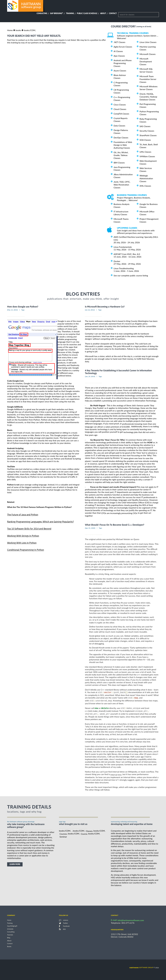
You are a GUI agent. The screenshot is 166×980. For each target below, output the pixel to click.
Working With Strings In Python (23, 536)
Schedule (10, 930)
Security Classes (147, 131)
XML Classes (145, 186)
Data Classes (119, 126)
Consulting (42, 13)
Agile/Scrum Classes (123, 47)
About (103, 13)
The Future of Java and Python (23, 515)
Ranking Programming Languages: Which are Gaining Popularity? (40, 522)
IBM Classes (119, 163)
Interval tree (116, 776)
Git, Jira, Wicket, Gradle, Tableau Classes (121, 155)
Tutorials (10, 936)
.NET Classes (119, 42)
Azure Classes (120, 71)
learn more (15, 865)
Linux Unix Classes (148, 42)
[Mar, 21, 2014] (12, 310)
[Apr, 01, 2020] (90, 528)
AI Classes (118, 51)
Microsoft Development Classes (146, 61)
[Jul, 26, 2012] (90, 310)
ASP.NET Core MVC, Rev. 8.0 (127, 254)
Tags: (23, 310)
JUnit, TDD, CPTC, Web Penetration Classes (122, 185)
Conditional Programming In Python (26, 550)
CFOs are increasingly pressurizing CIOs (119, 513)
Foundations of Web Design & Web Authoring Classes (123, 145)
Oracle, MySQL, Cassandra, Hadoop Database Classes (148, 97)
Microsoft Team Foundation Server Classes (148, 79)
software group (141, 968)
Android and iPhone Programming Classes (123, 63)
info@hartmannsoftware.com (131, 921)
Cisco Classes (120, 105)
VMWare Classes (147, 156)
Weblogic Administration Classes (146, 178)
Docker (117, 261)
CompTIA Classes (121, 114)
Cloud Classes (120, 109)
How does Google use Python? (23, 307)
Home (10, 30)
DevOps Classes (121, 138)
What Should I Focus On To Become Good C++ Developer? (115, 525)
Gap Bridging (57, 13)
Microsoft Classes (148, 54)
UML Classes (145, 152)
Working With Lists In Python (22, 543)
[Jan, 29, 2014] (90, 376)
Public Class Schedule (87, 13)
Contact (113, 13)
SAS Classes (145, 126)
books (18, 30)
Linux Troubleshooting (124, 268)
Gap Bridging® (12, 927)
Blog (9, 939)
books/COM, (30, 30)
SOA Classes (145, 140)
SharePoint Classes (148, 135)
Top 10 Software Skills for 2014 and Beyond (29, 529)
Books (9, 947)
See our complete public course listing (131, 275)
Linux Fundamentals (123, 247)
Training (70, 13)
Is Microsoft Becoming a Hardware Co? (105, 307)
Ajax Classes (119, 56)
